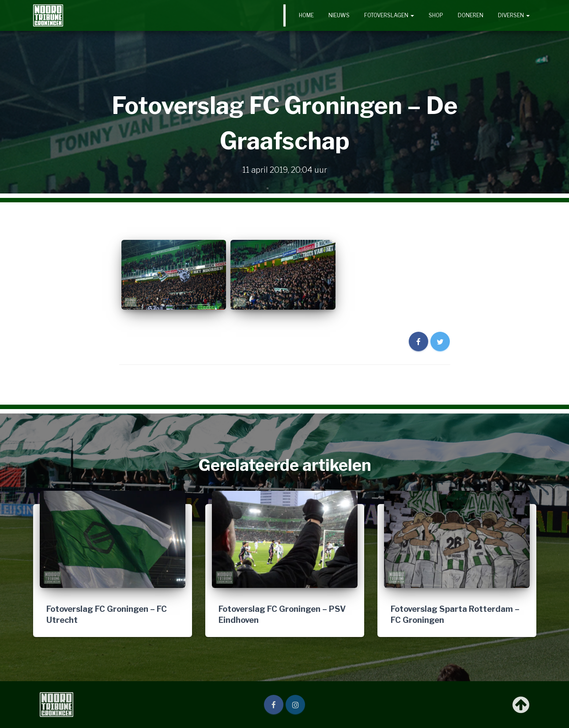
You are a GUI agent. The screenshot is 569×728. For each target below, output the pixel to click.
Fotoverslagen (389, 15)
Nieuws (339, 15)
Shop (436, 15)
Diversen (514, 15)
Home (306, 15)
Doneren (471, 15)
